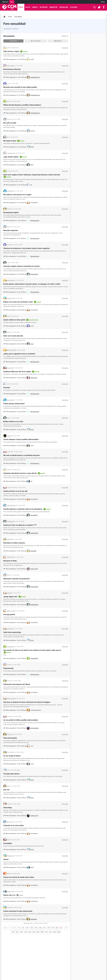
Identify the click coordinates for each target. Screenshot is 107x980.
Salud (12, 2)
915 (50, 932)
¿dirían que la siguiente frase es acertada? (19, 354)
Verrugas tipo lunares (11, 774)
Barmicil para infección (12, 69)
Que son (6, 790)
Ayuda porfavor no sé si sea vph (15, 491)
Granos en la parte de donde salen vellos (19, 877)
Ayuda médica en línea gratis (14, 320)
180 (57, 928)
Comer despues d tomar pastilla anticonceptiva (21, 439)
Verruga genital (9, 614)
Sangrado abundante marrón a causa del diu (20, 473)
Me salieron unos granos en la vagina (17, 195)
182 (13, 932)
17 (19, 928)
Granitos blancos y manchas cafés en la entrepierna (23, 509)
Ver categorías (7, 29)
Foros (21, 7)
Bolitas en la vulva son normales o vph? (18, 302)
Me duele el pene (10, 141)
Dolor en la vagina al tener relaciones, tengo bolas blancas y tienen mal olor (32, 175)
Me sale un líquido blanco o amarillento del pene (22, 455)
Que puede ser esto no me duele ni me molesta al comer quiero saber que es (32, 650)
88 (27, 928)
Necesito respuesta (11, 230)
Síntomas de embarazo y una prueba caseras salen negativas (26, 248)
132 (32, 928)
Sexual (6, 859)
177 (44, 928)
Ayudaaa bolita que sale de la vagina (17, 372)
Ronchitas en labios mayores (14, 543)
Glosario (74, 7)
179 (53, 928)
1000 (59, 932)
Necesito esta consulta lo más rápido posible (20, 87)
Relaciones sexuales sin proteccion (17, 579)
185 (25, 932)
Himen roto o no (9, 895)
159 (36, 928)
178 (48, 928)
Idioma (103, 2)
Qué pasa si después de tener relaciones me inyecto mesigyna (27, 702)
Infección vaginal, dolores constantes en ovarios (21, 266)
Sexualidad (64, 7)
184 (21, 932)
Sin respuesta (36, 41)
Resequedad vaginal (11, 212)
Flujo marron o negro (11, 51)
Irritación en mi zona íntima (14, 825)
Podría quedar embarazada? (14, 404)
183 (17, 932)
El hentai (7, 388)
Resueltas (58, 41)
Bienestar (53, 7)
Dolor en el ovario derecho (13, 336)
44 (23, 928)
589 (42, 932)
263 (34, 932)
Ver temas (15, 29)
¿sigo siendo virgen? (11, 157)
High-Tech (5, 2)
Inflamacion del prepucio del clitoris (17, 684)
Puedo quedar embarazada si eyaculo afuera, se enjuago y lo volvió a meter (32, 284)
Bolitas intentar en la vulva (13, 422)
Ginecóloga (8, 808)
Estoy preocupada (10, 738)
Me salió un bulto (10, 123)
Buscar (65, 36)
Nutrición (44, 7)
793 (46, 932)
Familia (35, 7)
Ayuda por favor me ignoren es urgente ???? (20, 525)
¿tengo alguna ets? (10, 597)
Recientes (13, 41)
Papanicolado (8, 668)
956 (55, 932)
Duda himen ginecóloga (12, 632)
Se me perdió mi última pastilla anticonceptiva (21, 720)
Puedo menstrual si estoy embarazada (18, 911)
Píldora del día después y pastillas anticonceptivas (22, 105)
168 (40, 928)
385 (38, 932)
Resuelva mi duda (10, 561)
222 (30, 932)
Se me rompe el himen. (12, 756)
